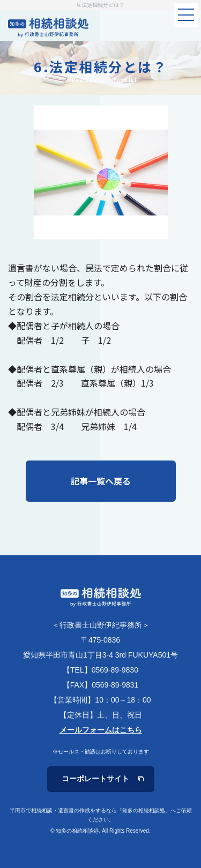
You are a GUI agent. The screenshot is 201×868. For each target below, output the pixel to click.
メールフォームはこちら (101, 730)
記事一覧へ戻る (101, 481)
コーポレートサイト (95, 779)
